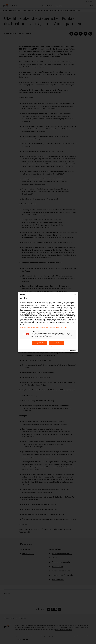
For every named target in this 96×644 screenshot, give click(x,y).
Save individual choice (48, 347)
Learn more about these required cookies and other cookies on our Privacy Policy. (44, 327)
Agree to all (40, 343)
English (23, 295)
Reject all (56, 343)
